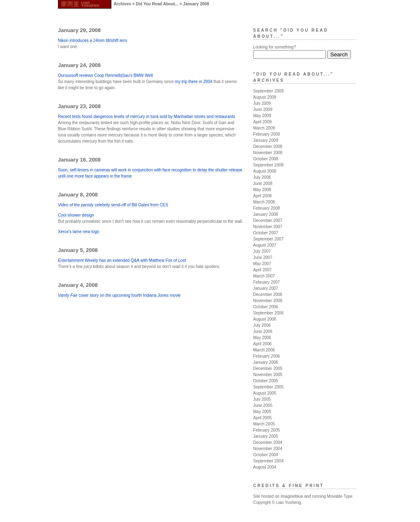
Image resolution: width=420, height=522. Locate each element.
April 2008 (262, 196)
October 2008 (266, 159)
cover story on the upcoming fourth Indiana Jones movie (119, 295)
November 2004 (268, 449)
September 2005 (268, 387)
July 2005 (262, 399)
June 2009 (263, 110)
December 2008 (268, 147)
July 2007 (262, 251)
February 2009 (267, 134)
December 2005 (268, 368)
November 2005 (268, 375)
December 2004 (268, 442)
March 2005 (264, 424)
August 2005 (265, 393)
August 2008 (265, 171)
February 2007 (267, 282)
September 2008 (268, 165)
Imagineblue (292, 496)
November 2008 (268, 153)
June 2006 (263, 331)
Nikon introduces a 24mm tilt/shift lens (92, 40)
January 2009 (266, 140)
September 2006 (268, 313)
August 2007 (265, 245)
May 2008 (262, 190)
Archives (122, 4)
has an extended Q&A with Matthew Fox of (122, 260)
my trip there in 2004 (194, 82)
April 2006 (262, 344)
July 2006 (262, 325)
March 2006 (264, 350)
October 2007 (266, 233)
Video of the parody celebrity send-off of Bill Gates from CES (113, 205)
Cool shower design (76, 215)
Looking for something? (275, 47)
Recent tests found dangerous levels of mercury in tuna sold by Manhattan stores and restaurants (147, 117)
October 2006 (266, 307)
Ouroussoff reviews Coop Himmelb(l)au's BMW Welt (105, 75)
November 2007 (268, 227)
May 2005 (262, 412)
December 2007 (268, 221)
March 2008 (264, 202)
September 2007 (268, 239)
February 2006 (267, 356)
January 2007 (266, 288)
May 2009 (262, 116)
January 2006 (266, 362)
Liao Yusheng (288, 502)
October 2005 (266, 381)
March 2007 (264, 276)
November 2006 (268, 301)
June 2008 (263, 184)
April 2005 (262, 418)
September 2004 (268, 461)
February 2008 (267, 208)
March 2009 (264, 128)
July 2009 (262, 103)
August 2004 (265, 467)
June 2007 (263, 258)
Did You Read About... (157, 4)
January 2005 (266, 436)
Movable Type (340, 496)
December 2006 (268, 294)
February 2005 (267, 430)
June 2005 (263, 405)
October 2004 (266, 455)
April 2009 (262, 122)
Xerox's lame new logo (78, 232)
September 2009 (268, 91)
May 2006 (262, 338)
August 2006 (265, 319)
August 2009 (265, 97)
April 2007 (262, 270)
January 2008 (266, 214)
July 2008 (262, 177)
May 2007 (262, 264)
